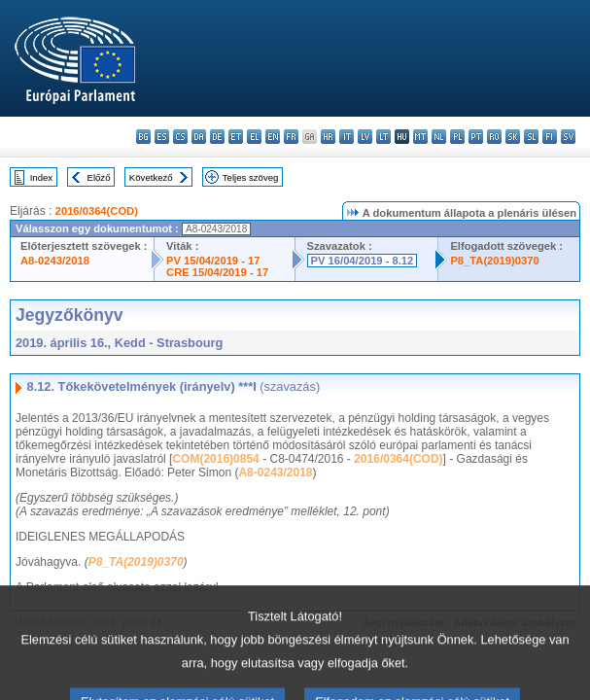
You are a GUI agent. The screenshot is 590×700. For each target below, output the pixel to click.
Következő (151, 177)
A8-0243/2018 (55, 261)
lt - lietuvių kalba (383, 137)
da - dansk (199, 137)
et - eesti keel (236, 137)
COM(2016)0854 (215, 459)
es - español (162, 137)
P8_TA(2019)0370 (494, 261)
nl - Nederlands (439, 137)
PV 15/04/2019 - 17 (213, 261)
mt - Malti (420, 137)
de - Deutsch (217, 137)
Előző (99, 177)
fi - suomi (550, 137)
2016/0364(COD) (97, 211)
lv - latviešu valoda (365, 137)
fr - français (291, 137)
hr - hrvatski (328, 137)
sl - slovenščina (531, 137)
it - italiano (347, 137)
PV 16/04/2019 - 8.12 (363, 261)
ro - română (494, 137)
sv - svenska (568, 137)
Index (41, 177)
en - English (273, 137)
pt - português (476, 137)
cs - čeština (180, 137)
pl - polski (457, 137)
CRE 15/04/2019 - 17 (217, 272)
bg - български (143, 137)
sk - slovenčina (513, 137)
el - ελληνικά (254, 137)
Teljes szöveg (251, 177)
